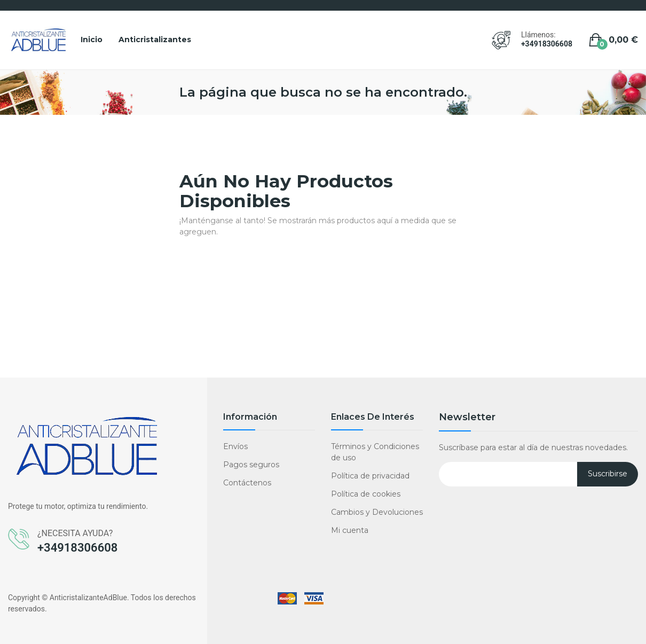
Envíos (235, 446)
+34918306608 (547, 44)
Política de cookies (366, 494)
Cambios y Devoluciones (377, 512)
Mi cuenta (350, 530)
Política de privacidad (370, 476)
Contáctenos (247, 483)
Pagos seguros (251, 465)
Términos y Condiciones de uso (375, 452)
